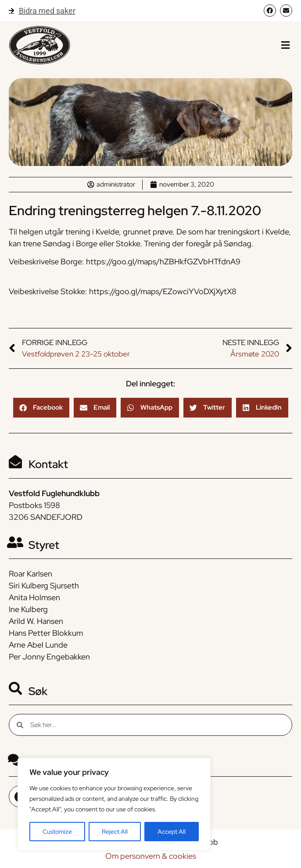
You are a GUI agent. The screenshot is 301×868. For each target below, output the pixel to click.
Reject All (115, 832)
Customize (57, 832)
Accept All (172, 832)
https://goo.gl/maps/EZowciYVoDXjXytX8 (163, 291)
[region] (114, 804)
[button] (286, 45)
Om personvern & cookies (151, 856)
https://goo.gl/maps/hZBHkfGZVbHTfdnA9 (163, 261)
